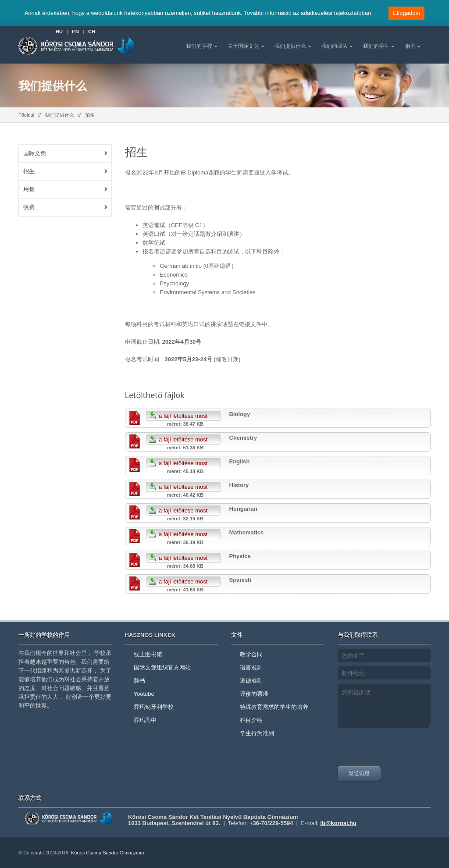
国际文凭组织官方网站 (162, 667)
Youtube (144, 694)
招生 (29, 171)
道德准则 (251, 681)
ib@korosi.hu (338, 823)
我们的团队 (335, 46)
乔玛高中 (145, 720)
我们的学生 (376, 46)
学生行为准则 (257, 733)
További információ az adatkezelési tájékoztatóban (307, 13)
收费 (29, 207)
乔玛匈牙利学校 (154, 707)
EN (75, 32)
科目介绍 (251, 720)
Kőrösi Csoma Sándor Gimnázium (107, 853)
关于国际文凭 (243, 46)
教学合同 (251, 654)
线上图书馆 (148, 654)
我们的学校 (199, 46)
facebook (420, 853)
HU (59, 32)
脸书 (139, 681)
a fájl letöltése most (177, 416)
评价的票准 (254, 694)
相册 (410, 46)
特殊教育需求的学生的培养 (274, 707)
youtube (400, 853)
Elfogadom (406, 13)
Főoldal (26, 115)
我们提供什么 (290, 46)
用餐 (29, 189)
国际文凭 (35, 153)
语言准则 (251, 667)
